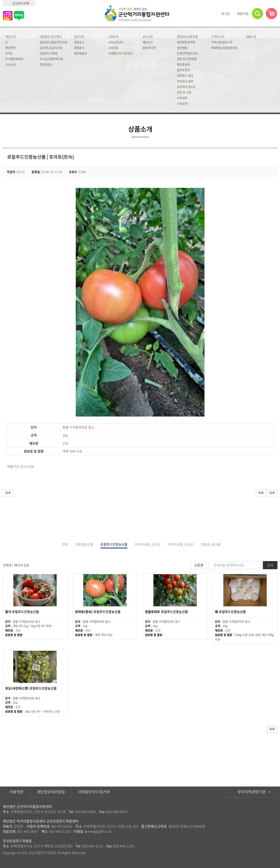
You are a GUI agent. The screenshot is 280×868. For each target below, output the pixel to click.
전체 (65, 544)
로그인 (224, 14)
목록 (257, 493)
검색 (9, 493)
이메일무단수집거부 (94, 792)
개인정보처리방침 (51, 792)
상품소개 (41, 108)
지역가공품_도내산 (181, 544)
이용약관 (17, 792)
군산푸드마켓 (19, 3)
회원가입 (241, 14)
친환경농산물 (84, 544)
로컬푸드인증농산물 (114, 544)
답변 (271, 493)
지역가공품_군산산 (148, 544)
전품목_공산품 (211, 544)
